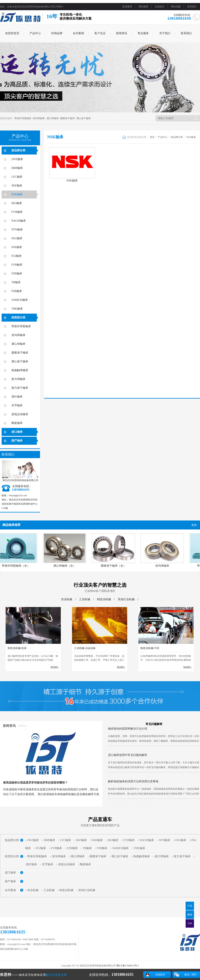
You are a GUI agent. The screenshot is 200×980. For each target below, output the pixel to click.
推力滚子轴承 (20, 388)
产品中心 (35, 33)
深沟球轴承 (39, 118)
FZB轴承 (17, 274)
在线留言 (160, 7)
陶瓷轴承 (17, 423)
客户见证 (100, 33)
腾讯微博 (143, 7)
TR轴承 (16, 282)
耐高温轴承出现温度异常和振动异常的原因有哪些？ (35, 783)
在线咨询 (160, 975)
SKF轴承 (17, 186)
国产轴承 (17, 441)
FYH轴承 (17, 212)
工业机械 (85, 599)
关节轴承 (17, 405)
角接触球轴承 (20, 370)
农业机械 (67, 599)
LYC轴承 (17, 177)
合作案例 (78, 33)
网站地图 (176, 7)
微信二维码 (190, 975)
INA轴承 (17, 247)
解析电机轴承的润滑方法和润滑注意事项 (133, 784)
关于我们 (165, 33)
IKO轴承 (17, 203)
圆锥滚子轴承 (67, 118)
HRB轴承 (17, 168)
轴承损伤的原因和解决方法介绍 (128, 731)
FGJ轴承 (16, 256)
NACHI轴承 (19, 221)
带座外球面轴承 (23, 118)
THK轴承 (17, 309)
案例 (190, 915)
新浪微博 (127, 7)
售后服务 (143, 33)
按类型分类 (18, 318)
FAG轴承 (17, 238)
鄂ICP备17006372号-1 (128, 966)
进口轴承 (17, 432)
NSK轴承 (17, 194)
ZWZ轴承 (17, 159)
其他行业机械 (126, 599)
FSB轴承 (17, 291)
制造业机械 (104, 599)
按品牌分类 (18, 150)
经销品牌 (57, 33)
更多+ (195, 525)
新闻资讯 (122, 33)
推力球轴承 (18, 379)
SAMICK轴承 (20, 300)
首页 (152, 137)
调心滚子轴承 (84, 118)
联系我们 (192, 7)
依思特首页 (12, 33)
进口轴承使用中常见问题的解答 (128, 758)
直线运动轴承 (20, 414)
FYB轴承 (17, 265)
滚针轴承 (17, 397)
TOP (190, 923)
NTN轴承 (17, 230)
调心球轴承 (53, 118)
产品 (190, 906)
